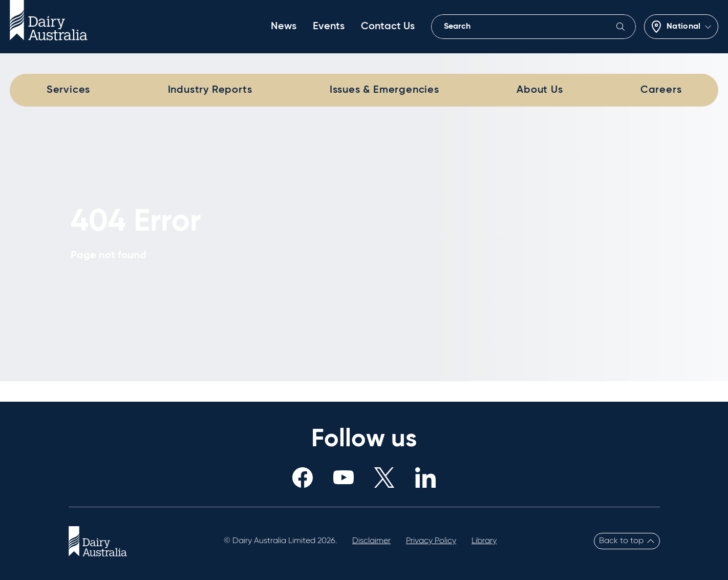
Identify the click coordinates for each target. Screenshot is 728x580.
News (284, 27)
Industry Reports (210, 90)
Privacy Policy (431, 541)
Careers (661, 90)
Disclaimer (371, 541)
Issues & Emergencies (384, 90)
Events (329, 27)
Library (484, 541)
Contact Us (388, 27)
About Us (540, 90)
